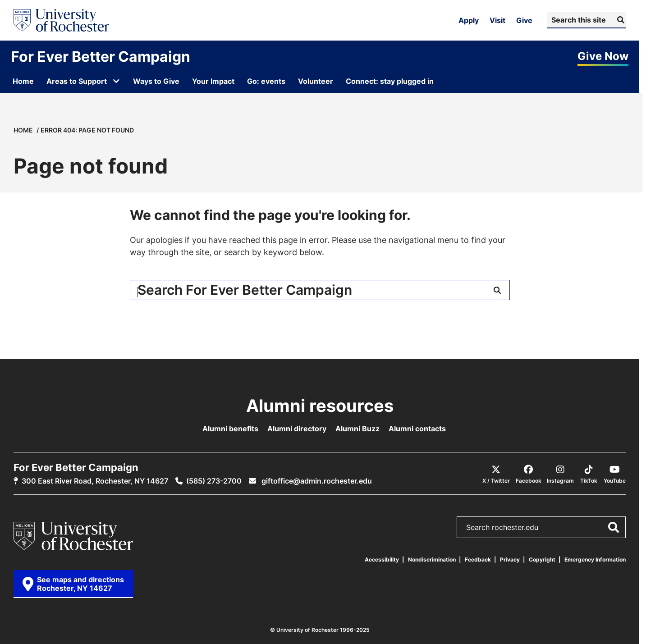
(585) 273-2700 (214, 481)
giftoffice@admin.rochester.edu (316, 481)
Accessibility (382, 560)
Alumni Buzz (357, 429)
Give (524, 20)
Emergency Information (595, 560)
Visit (497, 20)
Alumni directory (297, 429)
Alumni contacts (417, 429)
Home (23, 130)
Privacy (510, 560)
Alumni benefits (230, 429)
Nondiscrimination (432, 560)
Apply (469, 20)
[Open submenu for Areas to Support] (116, 81)
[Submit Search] (620, 20)
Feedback (478, 560)
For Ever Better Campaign (101, 56)
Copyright (542, 560)
